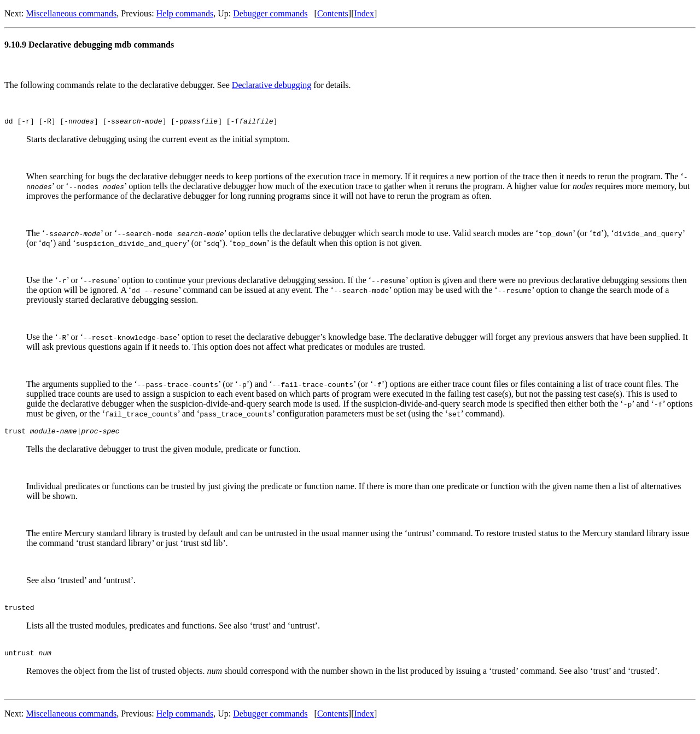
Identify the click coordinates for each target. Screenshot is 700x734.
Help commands (185, 13)
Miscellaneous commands (72, 13)
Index (364, 13)
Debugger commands (270, 13)
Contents (333, 13)
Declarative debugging (272, 85)
